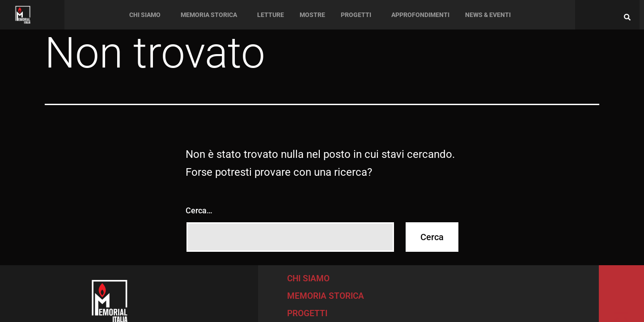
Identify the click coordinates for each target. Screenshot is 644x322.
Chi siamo (145, 15)
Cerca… (199, 210)
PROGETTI (307, 313)
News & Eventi (488, 15)
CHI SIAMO (308, 278)
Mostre (312, 15)
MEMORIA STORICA (326, 296)
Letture (271, 15)
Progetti (356, 15)
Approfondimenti (420, 15)
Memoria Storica (209, 15)
